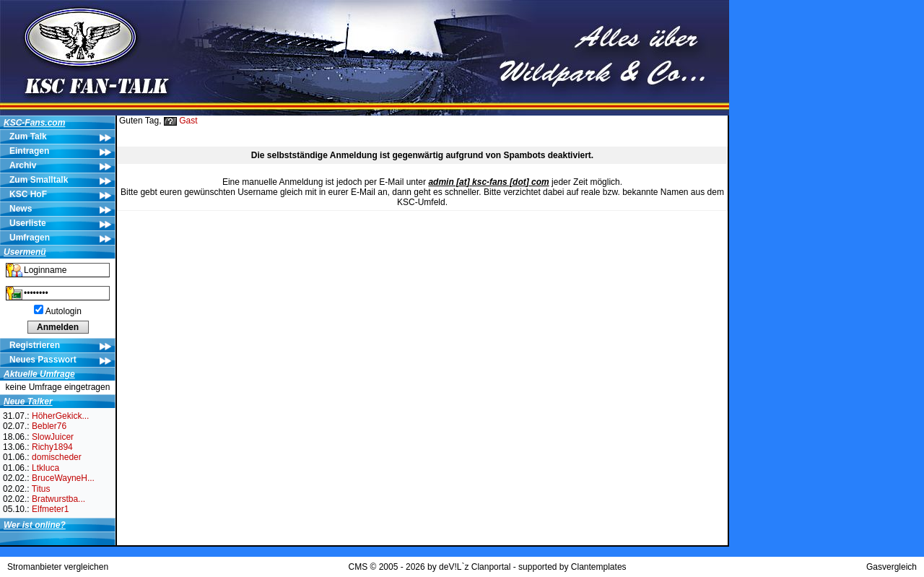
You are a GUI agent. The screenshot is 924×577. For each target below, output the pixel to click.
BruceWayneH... (63, 478)
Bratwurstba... (58, 499)
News (21, 209)
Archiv (23, 165)
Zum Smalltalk (39, 180)
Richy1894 (52, 447)
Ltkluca (45, 468)
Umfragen (30, 238)
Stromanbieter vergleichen (58, 567)
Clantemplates (599, 567)
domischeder (57, 457)
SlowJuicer (53, 437)
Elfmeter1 (50, 509)
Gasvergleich (892, 567)
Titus (41, 489)
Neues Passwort (43, 360)
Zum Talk (28, 136)
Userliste (28, 223)
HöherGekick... (60, 416)
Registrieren (35, 345)
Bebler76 (49, 426)
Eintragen (29, 151)
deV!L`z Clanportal (475, 567)
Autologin (64, 311)
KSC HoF (28, 194)
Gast (188, 121)
